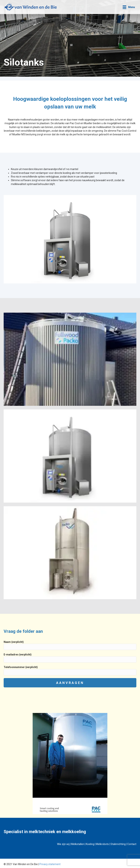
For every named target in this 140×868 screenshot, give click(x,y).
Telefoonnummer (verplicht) (70, 670)
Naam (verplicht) (70, 645)
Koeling (90, 844)
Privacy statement (50, 864)
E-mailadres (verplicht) (70, 658)
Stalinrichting (118, 844)
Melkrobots (102, 844)
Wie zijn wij (63, 844)
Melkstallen (78, 844)
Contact (132, 844)
